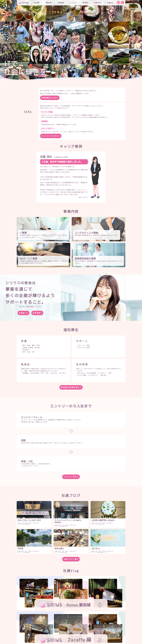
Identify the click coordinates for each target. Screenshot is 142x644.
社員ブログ (98, 3)
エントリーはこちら (51, 136)
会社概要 (51, 627)
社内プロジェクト (76, 634)
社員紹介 (24, 313)
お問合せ (70, 637)
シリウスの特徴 (62, 630)
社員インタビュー (88, 630)
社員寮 (86, 634)
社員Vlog (110, 3)
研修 (59, 634)
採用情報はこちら (50, 98)
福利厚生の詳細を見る (71, 387)
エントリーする (71, 477)
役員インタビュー (75, 630)
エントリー (73, 3)
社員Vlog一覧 (71, 615)
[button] (3, 40)
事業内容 (49, 3)
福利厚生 (51, 634)
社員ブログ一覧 (71, 559)
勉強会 (65, 634)
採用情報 (37, 313)
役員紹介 (60, 627)
